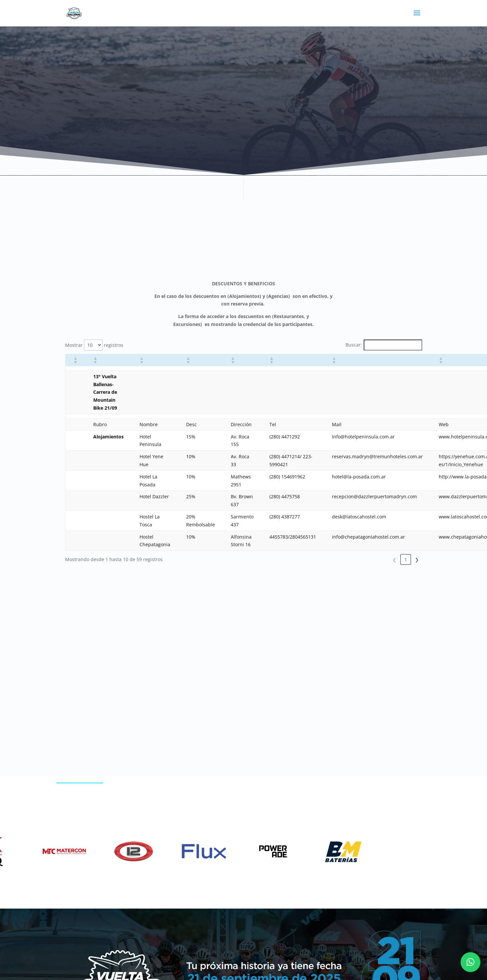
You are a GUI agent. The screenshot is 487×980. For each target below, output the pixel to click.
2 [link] (361, 560)
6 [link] (406, 560)
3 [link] (372, 560)
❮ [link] (338, 560)
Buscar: (354, 345)
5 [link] (394, 560)
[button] (75, 360)
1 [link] (349, 560)
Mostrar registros (94, 345)
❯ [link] (417, 560)
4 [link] (383, 560)
